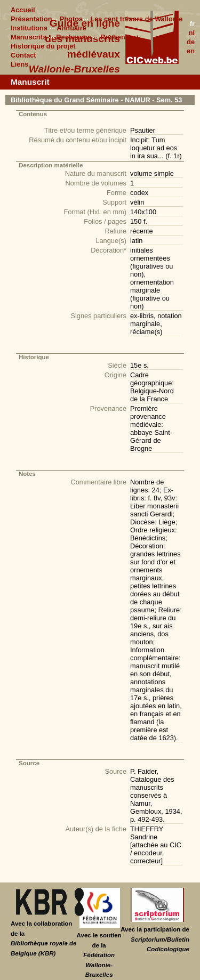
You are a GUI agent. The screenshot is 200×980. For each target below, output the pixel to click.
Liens (19, 64)
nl (192, 33)
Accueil (23, 10)
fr (192, 24)
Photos (71, 19)
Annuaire (71, 28)
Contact (23, 55)
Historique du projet (43, 46)
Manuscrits (29, 37)
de (191, 42)
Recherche (73, 37)
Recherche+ (120, 37)
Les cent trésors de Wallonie (136, 19)
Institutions (29, 28)
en (191, 51)
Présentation (31, 19)
